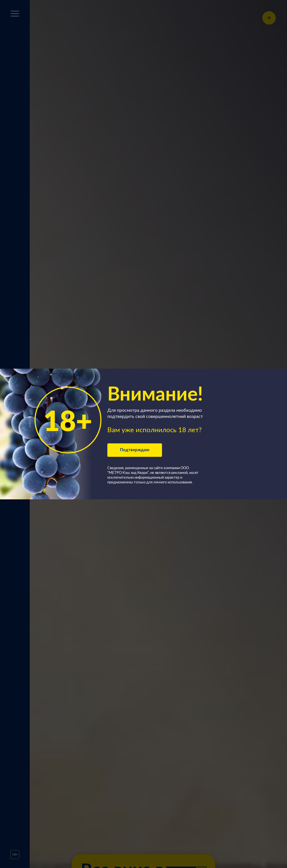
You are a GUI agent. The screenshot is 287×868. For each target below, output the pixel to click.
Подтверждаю (135, 450)
